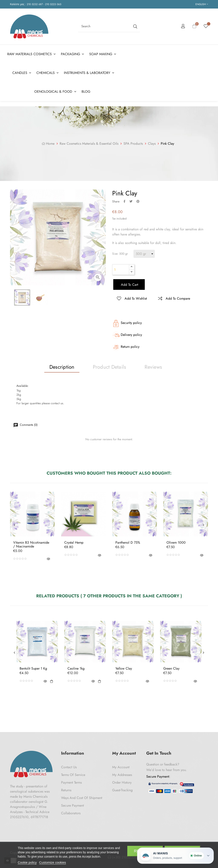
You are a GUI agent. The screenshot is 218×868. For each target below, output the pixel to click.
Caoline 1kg (76, 669)
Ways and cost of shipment (82, 798)
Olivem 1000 (176, 543)
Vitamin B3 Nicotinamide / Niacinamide (31, 544)
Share (124, 201)
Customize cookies (53, 862)
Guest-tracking (122, 790)
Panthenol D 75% (128, 543)
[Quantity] (121, 270)
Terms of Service (73, 775)
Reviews (153, 367)
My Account (121, 767)
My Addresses (122, 775)
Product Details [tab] (110, 367)
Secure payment (72, 805)
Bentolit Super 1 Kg (33, 669)
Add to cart (129, 285)
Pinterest (138, 201)
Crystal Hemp (74, 543)
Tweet (131, 201)
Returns (66, 790)
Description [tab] (62, 367)
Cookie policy (27, 862)
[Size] (144, 254)
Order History (122, 782)
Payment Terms (71, 782)
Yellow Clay (124, 669)
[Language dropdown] (202, 4)
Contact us (69, 767)
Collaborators (71, 813)
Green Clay (171, 669)
